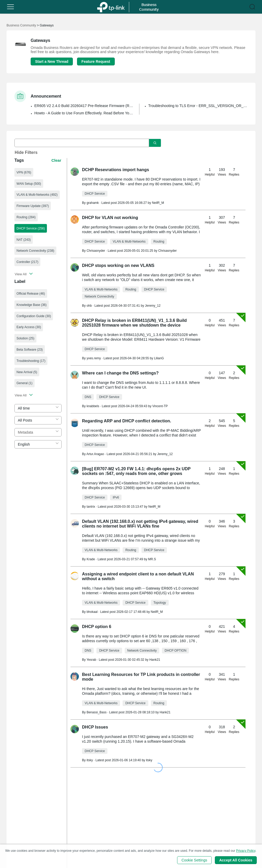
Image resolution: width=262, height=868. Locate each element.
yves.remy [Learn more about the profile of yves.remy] (94, 358)
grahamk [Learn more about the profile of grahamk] (93, 203)
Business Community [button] (149, 7)
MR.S (152, 559)
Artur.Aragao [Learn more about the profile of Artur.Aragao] (95, 454)
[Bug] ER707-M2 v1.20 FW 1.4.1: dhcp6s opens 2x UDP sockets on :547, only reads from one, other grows (136, 471)
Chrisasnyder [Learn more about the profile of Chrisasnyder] (96, 251)
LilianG (159, 358)
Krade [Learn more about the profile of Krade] (91, 559)
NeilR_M (158, 203)
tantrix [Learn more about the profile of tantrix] (91, 507)
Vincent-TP (160, 406)
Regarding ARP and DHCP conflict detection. (127, 421)
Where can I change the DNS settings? (120, 373)
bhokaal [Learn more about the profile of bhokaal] (92, 612)
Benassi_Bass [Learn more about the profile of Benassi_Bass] (96, 712)
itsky (149, 760)
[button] (10, 7)
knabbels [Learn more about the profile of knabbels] (93, 406)
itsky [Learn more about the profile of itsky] (90, 760)
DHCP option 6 (97, 627)
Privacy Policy (246, 851)
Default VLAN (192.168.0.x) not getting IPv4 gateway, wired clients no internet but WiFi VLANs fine (140, 524)
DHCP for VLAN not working (110, 218)
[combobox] (38, 408)
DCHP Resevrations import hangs (116, 170)
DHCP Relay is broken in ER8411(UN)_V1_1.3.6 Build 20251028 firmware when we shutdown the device (134, 323)
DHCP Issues (95, 727)
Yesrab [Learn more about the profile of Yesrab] (91, 660)
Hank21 (155, 660)
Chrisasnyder (168, 251)
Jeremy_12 (153, 306)
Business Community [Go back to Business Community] (21, 25)
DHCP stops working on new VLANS (118, 265)
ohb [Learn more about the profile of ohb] (89, 306)
